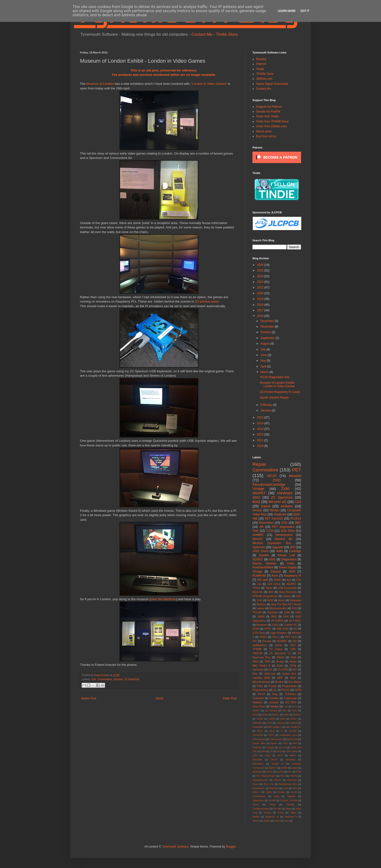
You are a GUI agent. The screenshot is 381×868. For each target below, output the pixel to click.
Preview (267, 641)
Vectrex (268, 812)
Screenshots (259, 796)
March (265, 372)
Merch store (264, 131)
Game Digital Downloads (272, 84)
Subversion (258, 800)
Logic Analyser (279, 633)
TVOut (256, 588)
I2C (271, 669)
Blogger (231, 847)
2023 (261, 282)
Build (280, 666)
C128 (270, 531)
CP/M (293, 666)
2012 (261, 434)
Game (265, 506)
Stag (275, 694)
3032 (274, 616)
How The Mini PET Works (286, 604)
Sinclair (257, 510)
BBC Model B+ (293, 727)
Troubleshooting (261, 809)
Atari (255, 531)
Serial (278, 645)
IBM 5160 (283, 629)
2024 (261, 276)
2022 (261, 287)
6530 (294, 710)
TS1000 (257, 612)
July (264, 349)
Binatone (262, 625)
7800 (267, 661)
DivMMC (258, 535)
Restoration (266, 523)
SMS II (256, 792)
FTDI (285, 743)
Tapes (269, 588)
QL (275, 690)
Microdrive (258, 764)
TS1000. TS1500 (289, 800)
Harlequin (258, 669)
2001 (284, 523)
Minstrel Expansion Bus (272, 543)
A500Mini (257, 723)
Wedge (275, 706)
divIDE (267, 821)
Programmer (289, 686)
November (268, 327)
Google (270, 747)
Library (287, 596)
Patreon (261, 64)
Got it (305, 11)
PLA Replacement (266, 776)
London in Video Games (209, 84)
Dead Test (292, 739)
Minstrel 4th (284, 539)
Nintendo (257, 772)
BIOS (260, 731)
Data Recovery (288, 592)
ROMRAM (259, 576)
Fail (295, 743)
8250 (270, 600)
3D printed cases (207, 301)
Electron (261, 604)
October (266, 332)
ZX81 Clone (260, 551)
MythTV (273, 768)
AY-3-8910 (277, 621)
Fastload (257, 747)
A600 (269, 723)
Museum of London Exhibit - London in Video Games (278, 384)
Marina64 (257, 759)
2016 (261, 316)
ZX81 (277, 480)
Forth (291, 564)
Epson (274, 743)
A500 (283, 719)
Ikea (255, 674)
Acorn (281, 600)
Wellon (256, 817)
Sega (276, 796)
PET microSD (274, 519)
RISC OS (268, 784)
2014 (261, 423)
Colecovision (276, 739)
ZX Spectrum (132, 679)
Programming (260, 690)
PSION (294, 776)
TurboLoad (290, 698)
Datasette (295, 600)
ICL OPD (283, 669)
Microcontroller (278, 608)
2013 (261, 429)
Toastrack (258, 698)
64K (284, 710)
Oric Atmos (295, 682)
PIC (255, 641)
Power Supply (288, 567)
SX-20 (294, 792)
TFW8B (257, 649)
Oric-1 (276, 637)
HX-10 (282, 747)
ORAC (269, 772)
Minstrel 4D (277, 502)
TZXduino (290, 694)
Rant (275, 576)
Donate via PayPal (268, 112)
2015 (261, 417)
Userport (274, 702)
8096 (286, 715)
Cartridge (295, 551)
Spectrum (259, 547)
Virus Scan (259, 706)
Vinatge (257, 572)
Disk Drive (288, 531)
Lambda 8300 (261, 678)
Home (160, 698)
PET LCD (291, 637)
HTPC (268, 629)
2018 (261, 305)
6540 (255, 715)
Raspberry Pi (292, 576)
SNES (269, 792)
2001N (280, 657)
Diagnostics (289, 559)
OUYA (280, 772)
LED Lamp (292, 751)
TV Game (276, 649)
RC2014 (296, 519)
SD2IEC (258, 559)
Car (259, 584)
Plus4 (255, 784)
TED (293, 645)
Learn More (287, 11)
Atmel (293, 661)
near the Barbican (163, 599)
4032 (256, 497)
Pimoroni (292, 780)
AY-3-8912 (295, 621)
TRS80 (272, 800)
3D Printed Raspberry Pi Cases (280, 392)
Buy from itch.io (266, 136)
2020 (261, 293)
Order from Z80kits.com (271, 126)
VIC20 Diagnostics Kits (275, 377)
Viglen (293, 812)
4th (262, 527)
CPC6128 (258, 735)
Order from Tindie (267, 116)
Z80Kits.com (264, 79)
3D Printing (271, 710)
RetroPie (274, 788)
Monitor (279, 682)
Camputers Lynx (288, 735)
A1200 (260, 719)
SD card (262, 580)
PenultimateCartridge (269, 485)
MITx (280, 755)
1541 (260, 600)
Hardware (285, 493)
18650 (261, 616)
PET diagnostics (283, 527)
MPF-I (293, 755)
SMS (295, 788)
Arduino (287, 506)
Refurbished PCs (288, 784)
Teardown (273, 612)
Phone (277, 780)
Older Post (230, 698)
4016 (294, 657)
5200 (286, 616)
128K (287, 612)
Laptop (261, 608)
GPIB (256, 629)
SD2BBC (282, 641)
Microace (291, 759)
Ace (289, 580)
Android (293, 723)
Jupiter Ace (289, 674)
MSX (293, 678)
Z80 (292, 547)
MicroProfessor (261, 682)
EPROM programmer (265, 596)
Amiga (280, 661)
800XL (276, 715)
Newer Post (89, 698)
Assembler (258, 727)
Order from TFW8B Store (272, 122)
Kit (295, 629)
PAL (290, 772)
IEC (295, 669)
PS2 (283, 776)
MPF (280, 678)
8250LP (297, 715)
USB (293, 649)
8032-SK (258, 592)
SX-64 (261, 694)
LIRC (255, 755)
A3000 (271, 719)
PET (297, 470)
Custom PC (290, 625)
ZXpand (276, 572)
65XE (265, 715)
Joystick (118, 679)
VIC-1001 (291, 702)
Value (288, 809)
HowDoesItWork (263, 567)
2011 (261, 440)
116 (286, 707)
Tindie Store (227, 34)
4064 (255, 661)
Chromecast (259, 739)
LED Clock (274, 584)
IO (271, 751)
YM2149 (257, 653)
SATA (298, 690)
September (268, 338)
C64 (94, 679)
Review (274, 510)
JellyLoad (270, 674)
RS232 (286, 690)
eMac (277, 821)
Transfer (290, 804)
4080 (280, 551)
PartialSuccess (260, 780)
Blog (272, 731)
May (264, 361)
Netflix (284, 768)
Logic (268, 755)
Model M (278, 764)
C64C (275, 625)
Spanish (291, 796)
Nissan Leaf (286, 555)
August (265, 344)
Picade (273, 686)
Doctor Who (259, 743)
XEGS (256, 821)
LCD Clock (259, 633)
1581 (298, 612)
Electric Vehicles (264, 564)
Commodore (105, 679)
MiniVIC (258, 539)
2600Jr (256, 710)
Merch (274, 759)
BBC (298, 523)
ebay (287, 821)
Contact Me (202, 34)
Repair (259, 464)
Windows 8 (291, 817)
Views (281, 812)
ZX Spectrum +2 (280, 653)
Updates (257, 702)
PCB (299, 772)
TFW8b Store (265, 74)
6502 (272, 559)
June (264, 355)
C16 (299, 580)
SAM (285, 788)
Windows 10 (272, 817)
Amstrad (281, 723)
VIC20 (272, 476)
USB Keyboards (287, 588)
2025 (261, 270)
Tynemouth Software (175, 847)
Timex (256, 804)
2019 (261, 299)
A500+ (294, 719)
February (267, 405)
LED (279, 751)
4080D (277, 580)
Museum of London (100, 84)
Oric (299, 596)
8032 (256, 502)
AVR (271, 592)
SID (295, 641)
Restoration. (259, 788)
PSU (294, 608)
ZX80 (285, 489)
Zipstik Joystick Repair (274, 398)
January (266, 410)
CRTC (271, 735)
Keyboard (280, 514)
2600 (292, 572)
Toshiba (274, 698)
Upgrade (277, 547)
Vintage (258, 489)
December (268, 321)
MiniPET (259, 493)
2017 (261, 310)
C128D (293, 731)
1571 (295, 707)
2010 (261, 446)
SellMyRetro (260, 645)
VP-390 (277, 809)
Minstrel (295, 476)
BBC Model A (274, 727)
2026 (261, 265)
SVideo (281, 792)
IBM (264, 751)
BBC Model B (261, 666)
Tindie (260, 69)
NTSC (263, 637)
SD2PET (291, 584)
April (264, 366)
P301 (260, 686)
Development (284, 535)
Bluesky (261, 59)
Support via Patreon (269, 107)
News (294, 768)
